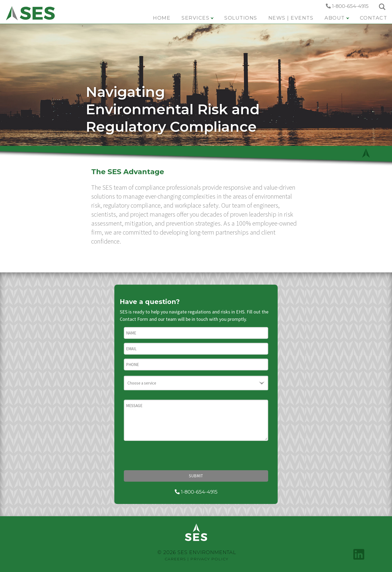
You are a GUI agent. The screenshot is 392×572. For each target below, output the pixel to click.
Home (162, 18)
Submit (196, 476)
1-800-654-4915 (347, 6)
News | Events (291, 18)
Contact (374, 18)
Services (198, 18)
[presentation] (165, 456)
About (337, 18)
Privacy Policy (209, 559)
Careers (175, 559)
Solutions (241, 18)
